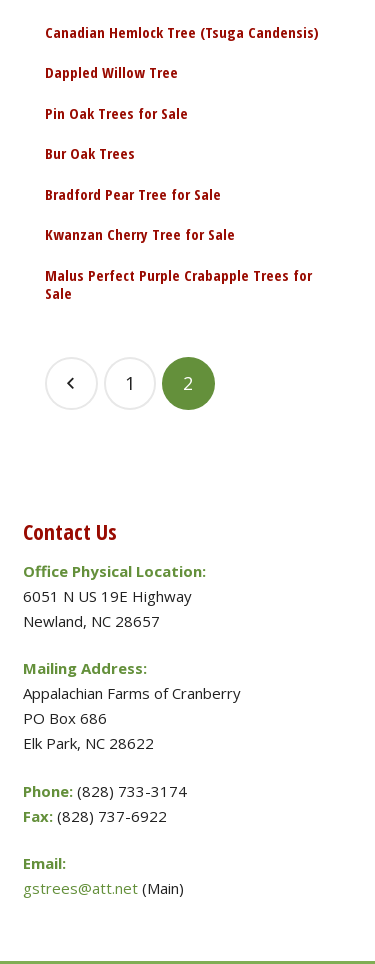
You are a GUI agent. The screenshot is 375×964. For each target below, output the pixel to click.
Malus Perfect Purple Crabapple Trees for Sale (178, 284)
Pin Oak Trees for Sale (116, 113)
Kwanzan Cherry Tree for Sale (140, 234)
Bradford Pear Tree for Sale (133, 194)
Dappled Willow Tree (111, 72)
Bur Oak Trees (90, 153)
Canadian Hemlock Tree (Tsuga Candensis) (182, 32)
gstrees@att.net (80, 888)
